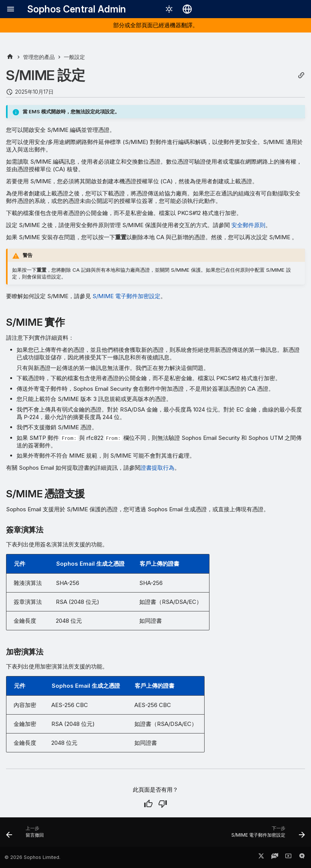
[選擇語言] (187, 9)
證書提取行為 (157, 468)
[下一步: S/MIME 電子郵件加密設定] (266, 834)
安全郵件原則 (248, 225)
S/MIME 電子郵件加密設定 (126, 296)
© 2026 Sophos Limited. (32, 857)
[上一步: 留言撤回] (27, 834)
